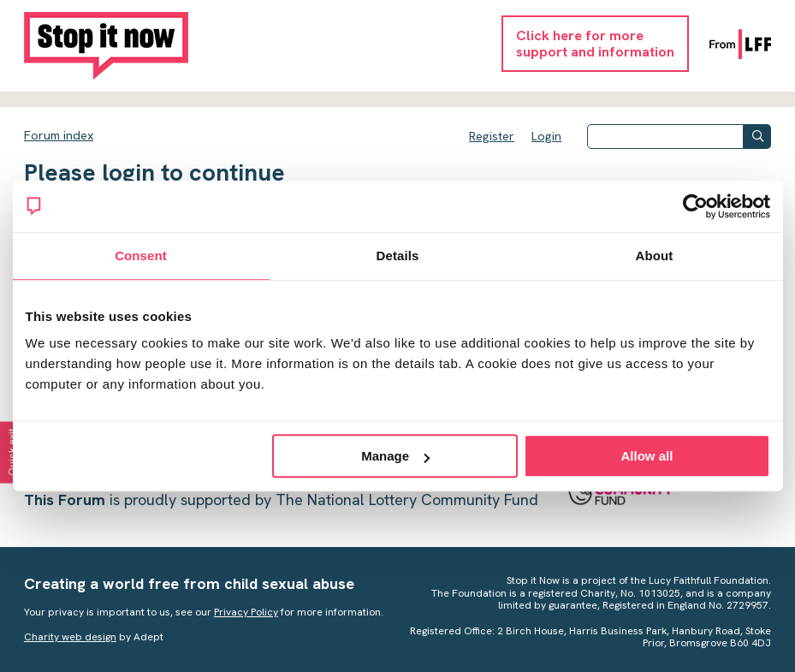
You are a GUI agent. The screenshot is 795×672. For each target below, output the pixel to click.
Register (492, 136)
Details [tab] (398, 256)
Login (546, 136)
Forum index (59, 135)
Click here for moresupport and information (595, 44)
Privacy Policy (246, 612)
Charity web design (70, 637)
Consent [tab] (141, 256)
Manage (395, 456)
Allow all (647, 456)
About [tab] (655, 256)
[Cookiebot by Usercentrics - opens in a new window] (695, 206)
